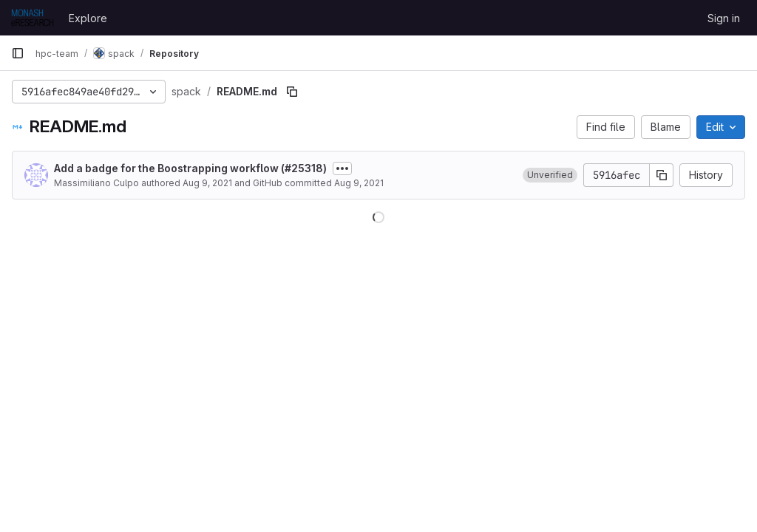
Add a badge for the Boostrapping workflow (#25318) (190, 168)
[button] (550, 175)
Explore (88, 18)
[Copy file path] (292, 92)
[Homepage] (33, 18)
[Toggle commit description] (342, 168)
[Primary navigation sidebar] (18, 53)
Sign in (724, 18)
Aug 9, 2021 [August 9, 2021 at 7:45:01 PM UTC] (207, 183)
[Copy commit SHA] (662, 175)
